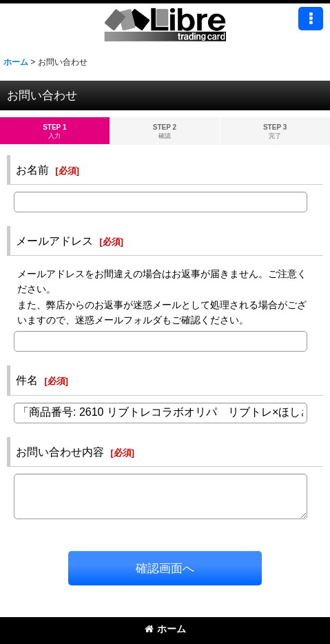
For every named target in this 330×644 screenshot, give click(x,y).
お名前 (32, 170)
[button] (311, 19)
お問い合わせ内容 (60, 452)
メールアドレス (54, 241)
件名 (27, 380)
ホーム (165, 629)
